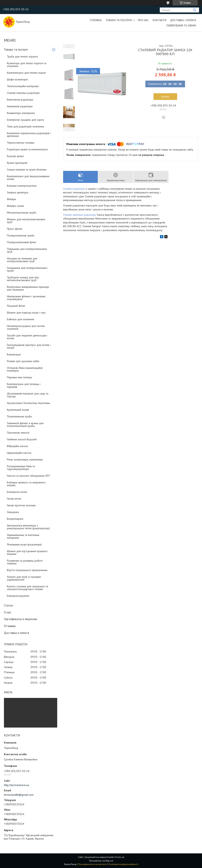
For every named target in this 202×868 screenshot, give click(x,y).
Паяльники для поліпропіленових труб (27, 250)
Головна (96, 20)
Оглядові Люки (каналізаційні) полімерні (25, 369)
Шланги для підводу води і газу (26, 313)
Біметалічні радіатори (20, 100)
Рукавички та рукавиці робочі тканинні (25, 562)
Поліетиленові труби (19, 416)
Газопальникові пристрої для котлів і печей (29, 346)
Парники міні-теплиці (19, 377)
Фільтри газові (15, 206)
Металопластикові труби (22, 213)
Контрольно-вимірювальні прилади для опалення (28, 288)
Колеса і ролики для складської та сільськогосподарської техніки (28, 588)
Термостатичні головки (21, 143)
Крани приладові (17, 163)
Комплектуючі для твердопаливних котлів (28, 178)
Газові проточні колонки (21, 505)
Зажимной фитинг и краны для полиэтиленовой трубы (25, 425)
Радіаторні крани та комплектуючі (27, 149)
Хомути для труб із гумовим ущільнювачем (24, 578)
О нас (8, 612)
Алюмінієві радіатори (20, 106)
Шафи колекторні (17, 79)
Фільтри (11, 199)
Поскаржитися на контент (92, 864)
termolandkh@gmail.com (19, 795)
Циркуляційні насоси (19, 453)
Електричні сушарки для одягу (25, 120)
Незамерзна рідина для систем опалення (26, 327)
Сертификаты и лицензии (21, 619)
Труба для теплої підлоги (22, 56)
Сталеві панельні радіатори (23, 93)
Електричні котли (17, 492)
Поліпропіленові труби (21, 235)
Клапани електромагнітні (22, 186)
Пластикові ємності (18, 433)
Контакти (159, 20)
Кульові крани (15, 156)
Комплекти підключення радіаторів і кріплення (29, 135)
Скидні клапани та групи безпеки (27, 169)
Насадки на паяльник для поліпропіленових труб (22, 260)
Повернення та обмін (181, 25)
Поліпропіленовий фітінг (22, 242)
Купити (165, 97)
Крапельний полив (18, 410)
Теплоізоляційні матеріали (23, 86)
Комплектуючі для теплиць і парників (24, 385)
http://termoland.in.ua (16, 785)
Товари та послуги (119, 20)
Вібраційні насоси (17, 446)
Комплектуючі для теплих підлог (27, 73)
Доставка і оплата (183, 20)
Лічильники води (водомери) (24, 544)
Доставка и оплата (16, 633)
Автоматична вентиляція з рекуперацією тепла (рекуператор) (28, 527)
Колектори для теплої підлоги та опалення (27, 65)
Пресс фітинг (15, 229)
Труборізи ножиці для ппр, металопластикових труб (23, 279)
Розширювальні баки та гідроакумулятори (21, 468)
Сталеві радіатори (74, 189)
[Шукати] (195, 10)
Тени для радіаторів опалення (25, 126)
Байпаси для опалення (21, 319)
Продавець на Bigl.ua (101, 861)
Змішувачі (13, 512)
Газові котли (14, 499)
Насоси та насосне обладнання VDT (29, 476)
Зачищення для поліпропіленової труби (27, 269)
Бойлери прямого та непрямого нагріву (26, 484)
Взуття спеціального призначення (27, 570)
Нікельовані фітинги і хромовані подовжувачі (26, 298)
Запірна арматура (18, 192)
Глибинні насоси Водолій (22, 439)
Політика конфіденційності (123, 864)
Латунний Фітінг (16, 306)
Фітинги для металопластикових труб (26, 221)
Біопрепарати (15, 519)
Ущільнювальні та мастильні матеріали (23, 536)
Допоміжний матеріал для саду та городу (28, 395)
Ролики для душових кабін (23, 361)
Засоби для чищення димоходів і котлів (27, 337)
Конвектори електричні (21, 113)
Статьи (8, 605)
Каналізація (14, 354)
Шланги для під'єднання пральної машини (27, 553)
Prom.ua (120, 857)
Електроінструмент (18, 596)
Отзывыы (10, 626)
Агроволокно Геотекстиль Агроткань (28, 403)
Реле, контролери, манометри (25, 459)
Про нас (143, 20)
